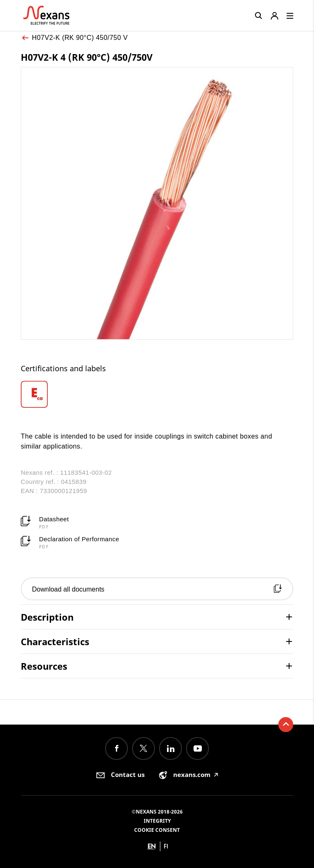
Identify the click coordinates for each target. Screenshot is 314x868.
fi (166, 846)
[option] (48, 394)
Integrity (157, 821)
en (152, 846)
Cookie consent (157, 830)
